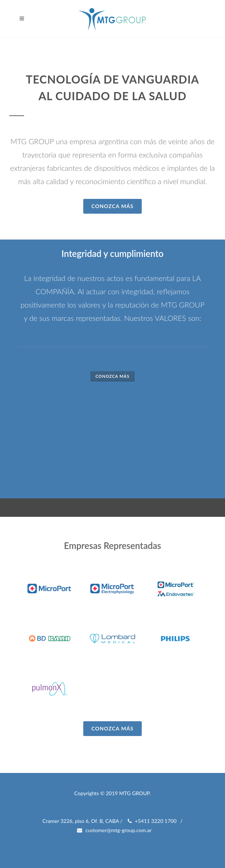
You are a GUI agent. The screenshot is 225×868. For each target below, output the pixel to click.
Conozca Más (113, 206)
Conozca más (113, 376)
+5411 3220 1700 (152, 821)
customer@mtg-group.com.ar (114, 830)
